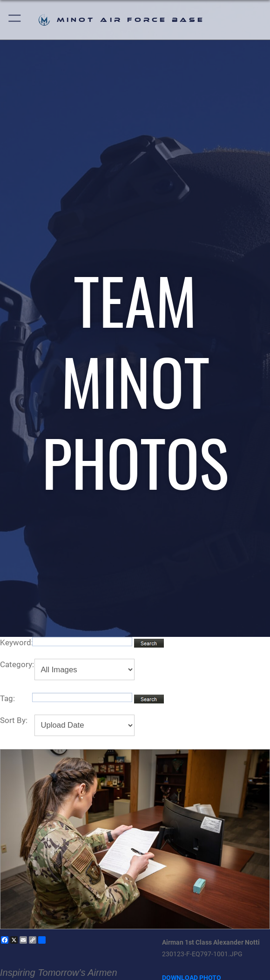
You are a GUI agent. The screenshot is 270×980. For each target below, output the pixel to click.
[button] (15, 20)
